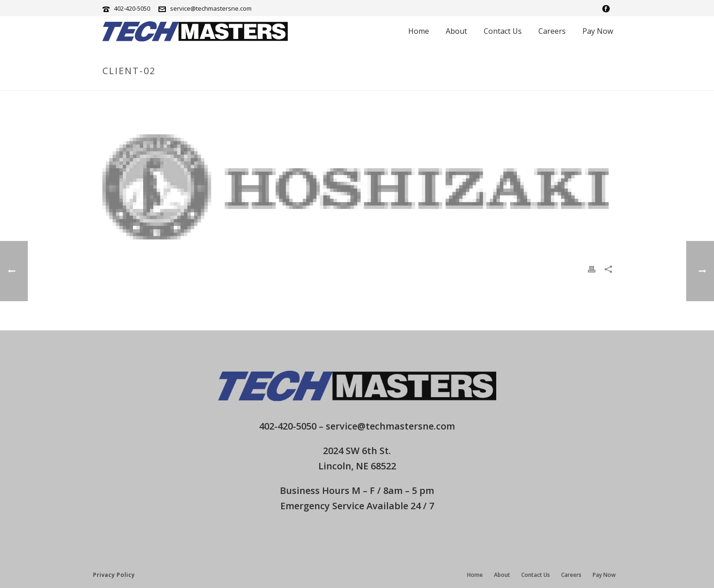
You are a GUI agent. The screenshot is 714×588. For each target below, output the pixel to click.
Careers (552, 31)
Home (419, 31)
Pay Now (598, 31)
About (456, 31)
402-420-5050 (132, 8)
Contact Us (503, 31)
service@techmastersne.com (211, 8)
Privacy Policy (114, 575)
